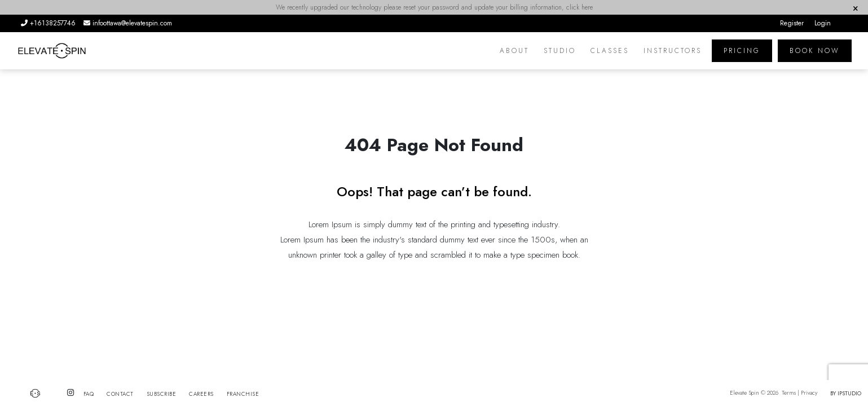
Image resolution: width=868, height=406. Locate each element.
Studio (560, 51)
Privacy (810, 393)
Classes (610, 51)
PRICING (742, 51)
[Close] (855, 8)
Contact (120, 394)
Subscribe (162, 394)
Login (823, 23)
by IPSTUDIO (846, 393)
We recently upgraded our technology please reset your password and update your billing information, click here (434, 7)
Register (792, 23)
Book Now (815, 51)
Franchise (243, 394)
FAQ (89, 394)
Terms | (790, 393)
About (514, 51)
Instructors (673, 51)
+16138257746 (49, 23)
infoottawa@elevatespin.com (128, 23)
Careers (201, 394)
